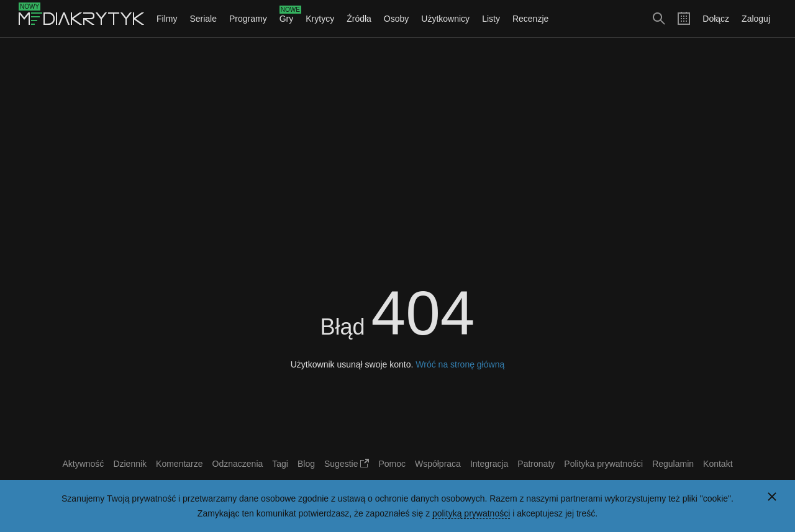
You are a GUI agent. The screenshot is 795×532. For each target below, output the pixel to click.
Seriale (203, 19)
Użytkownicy (445, 19)
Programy (248, 19)
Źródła (359, 19)
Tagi (280, 464)
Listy (491, 19)
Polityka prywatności (603, 464)
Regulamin (673, 464)
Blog (306, 464)
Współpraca (438, 464)
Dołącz (716, 19)
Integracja (489, 464)
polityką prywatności (471, 513)
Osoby (396, 19)
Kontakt (718, 464)
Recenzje (530, 19)
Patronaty (536, 464)
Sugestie (347, 464)
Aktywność (83, 464)
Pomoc (392, 464)
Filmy (167, 19)
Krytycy (320, 19)
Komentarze (179, 464)
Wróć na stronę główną (460, 364)
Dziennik (130, 464)
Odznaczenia (238, 464)
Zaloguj (756, 19)
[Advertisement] (397, 128)
